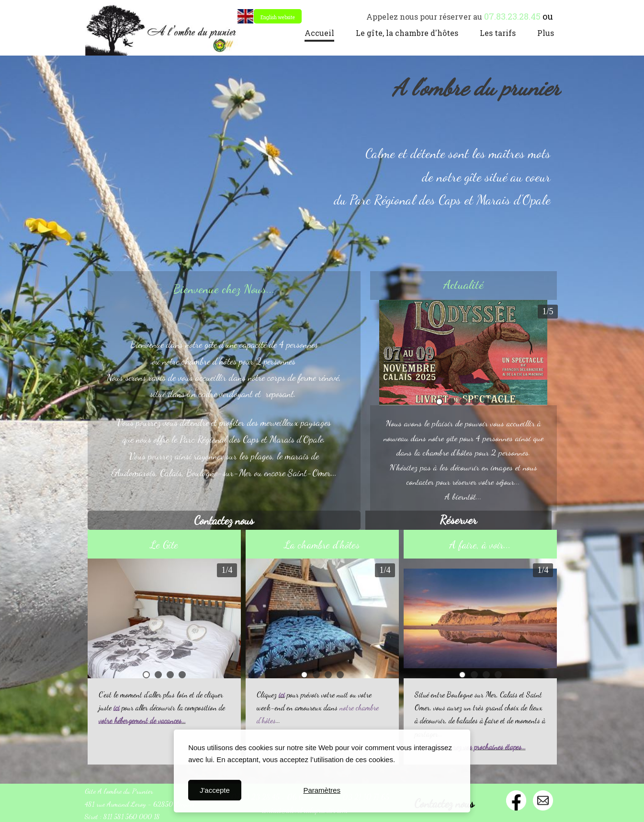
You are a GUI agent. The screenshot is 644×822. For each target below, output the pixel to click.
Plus (546, 33)
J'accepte (215, 790)
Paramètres (322, 790)
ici (282, 694)
